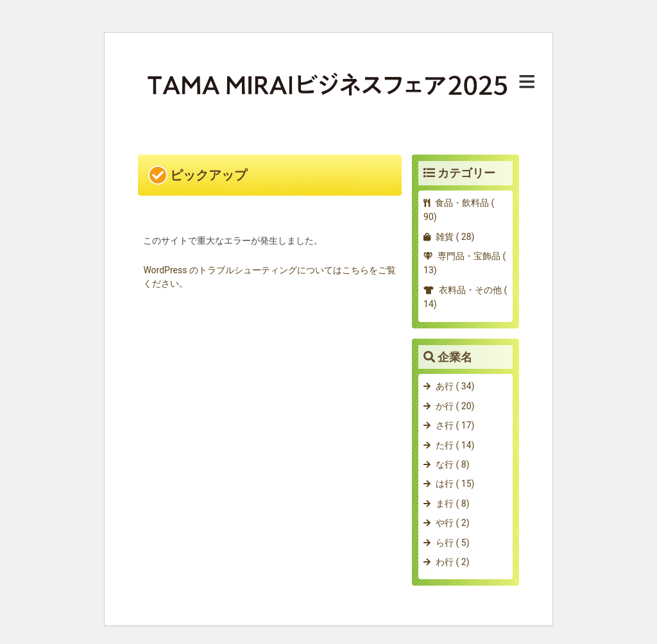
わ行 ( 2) (452, 562)
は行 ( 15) (455, 484)
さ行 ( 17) (455, 425)
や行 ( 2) (452, 523)
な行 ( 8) (452, 464)
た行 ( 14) (455, 445)
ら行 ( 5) (452, 543)
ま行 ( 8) (452, 504)
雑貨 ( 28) (455, 237)
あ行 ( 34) (455, 386)
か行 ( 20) (455, 406)
